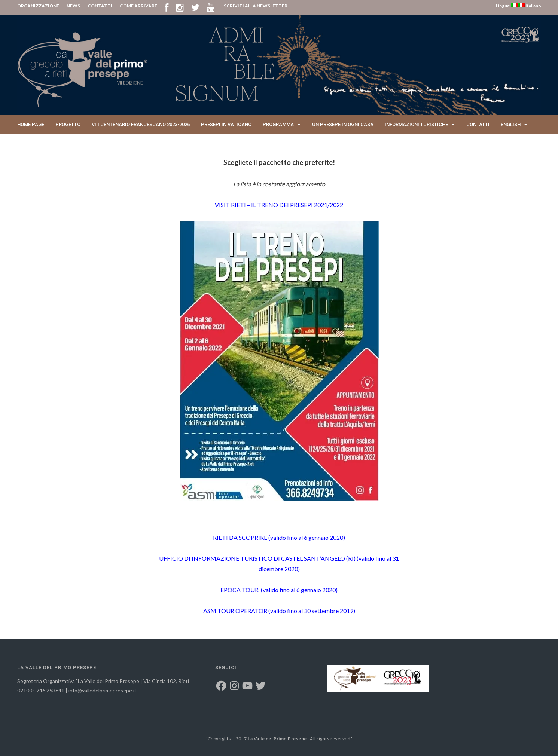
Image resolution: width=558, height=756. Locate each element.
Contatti (478, 124)
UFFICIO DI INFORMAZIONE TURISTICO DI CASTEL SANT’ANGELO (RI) (257, 558)
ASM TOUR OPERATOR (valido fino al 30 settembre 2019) (279, 611)
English (511, 124)
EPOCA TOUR (240, 590)
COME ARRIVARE (138, 6)
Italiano (530, 6)
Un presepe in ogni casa (343, 124)
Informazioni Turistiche (416, 124)
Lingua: (507, 6)
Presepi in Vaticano (226, 124)
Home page (31, 124)
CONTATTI (100, 6)
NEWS (73, 6)
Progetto (68, 124)
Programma (278, 124)
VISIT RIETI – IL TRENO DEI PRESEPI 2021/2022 (279, 205)
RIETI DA (240, 537)
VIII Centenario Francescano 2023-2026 (141, 124)
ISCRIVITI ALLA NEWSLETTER (255, 6)
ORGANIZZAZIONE (38, 6)
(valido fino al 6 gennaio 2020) (306, 537)
